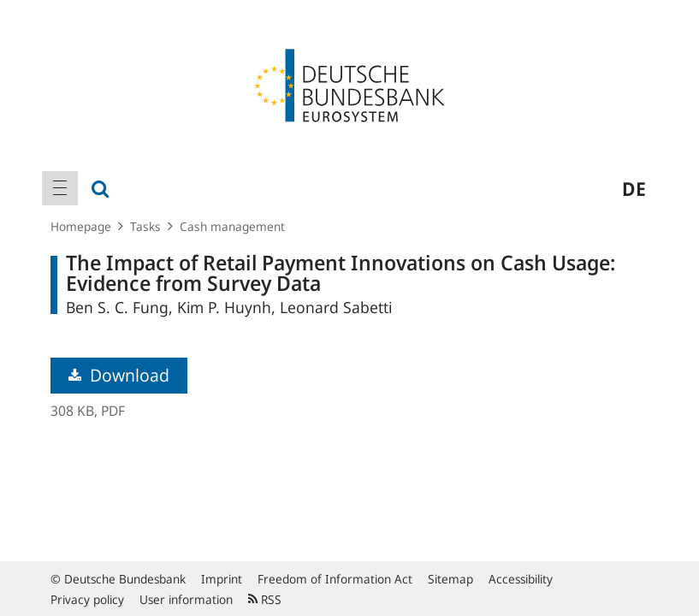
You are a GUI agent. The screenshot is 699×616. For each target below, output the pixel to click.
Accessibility (521, 579)
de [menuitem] (634, 188)
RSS (265, 599)
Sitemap (450, 579)
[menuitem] (60, 188)
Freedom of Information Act (335, 579)
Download (119, 375)
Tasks (145, 226)
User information (186, 599)
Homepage (81, 226)
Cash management (232, 226)
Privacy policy (87, 599)
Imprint (222, 579)
